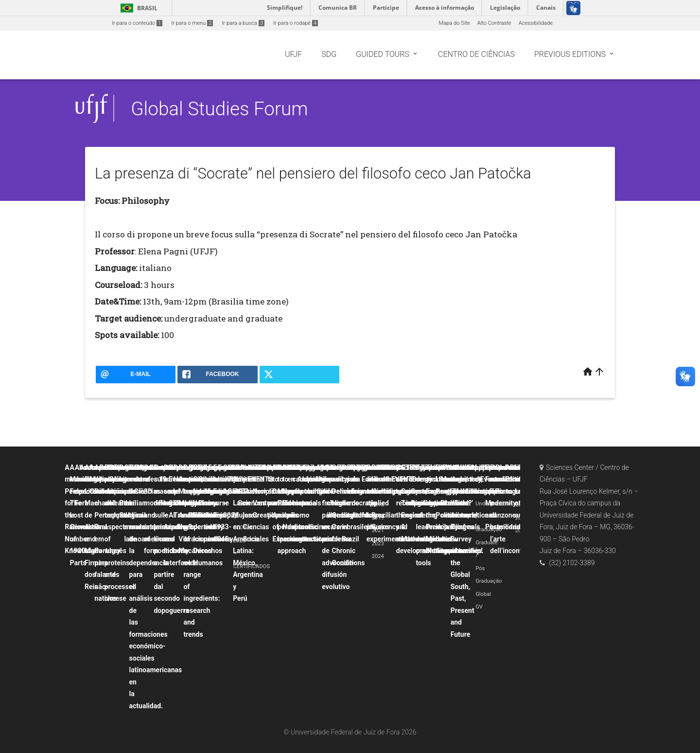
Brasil (137, 8)
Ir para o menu (192, 23)
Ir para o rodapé (296, 23)
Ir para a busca (243, 23)
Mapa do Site (454, 23)
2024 (378, 556)
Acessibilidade (536, 23)
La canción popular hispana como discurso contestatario (313, 503)
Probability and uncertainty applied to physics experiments (385, 503)
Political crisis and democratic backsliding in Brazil (359, 503)
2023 (378, 544)
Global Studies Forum (219, 109)
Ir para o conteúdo (137, 23)
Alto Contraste (494, 23)
